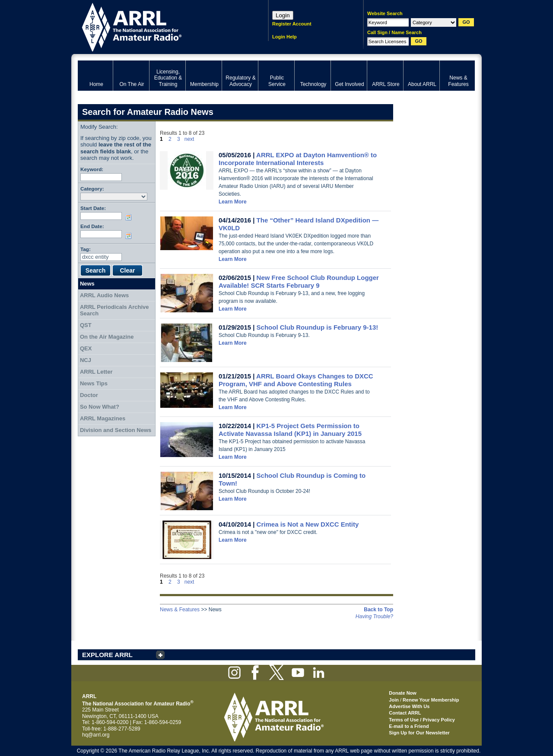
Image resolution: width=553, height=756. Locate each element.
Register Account (292, 24)
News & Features (180, 610)
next (189, 139)
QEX (86, 348)
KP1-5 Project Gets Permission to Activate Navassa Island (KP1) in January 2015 (290, 430)
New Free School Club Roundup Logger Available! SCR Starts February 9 (299, 281)
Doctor (89, 395)
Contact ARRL (405, 713)
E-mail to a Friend (409, 726)
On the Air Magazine (107, 337)
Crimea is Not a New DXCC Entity (308, 524)
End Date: (92, 226)
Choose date (130, 217)
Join (394, 700)
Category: (92, 189)
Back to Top (378, 610)
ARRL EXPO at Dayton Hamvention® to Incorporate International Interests (298, 159)
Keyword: (92, 169)
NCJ (86, 360)
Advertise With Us (409, 706)
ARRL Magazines (103, 418)
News (87, 284)
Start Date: (93, 208)
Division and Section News (116, 430)
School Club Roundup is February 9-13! (318, 327)
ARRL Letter (96, 372)
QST (86, 325)
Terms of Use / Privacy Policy (422, 720)
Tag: (86, 249)
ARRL (162, 26)
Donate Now (403, 693)
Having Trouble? (374, 616)
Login (283, 15)
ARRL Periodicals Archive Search (114, 310)
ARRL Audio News (104, 295)
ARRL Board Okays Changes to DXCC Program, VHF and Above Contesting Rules (296, 380)
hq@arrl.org (96, 735)
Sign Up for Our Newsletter (419, 733)
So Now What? (100, 407)
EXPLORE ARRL (107, 655)
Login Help (284, 37)
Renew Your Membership (431, 700)
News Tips (94, 383)
